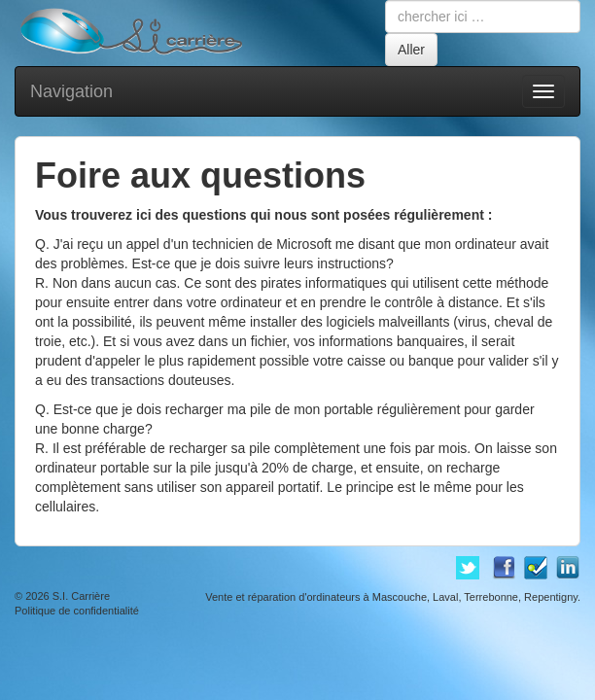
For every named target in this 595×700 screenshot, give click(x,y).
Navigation (71, 91)
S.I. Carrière (81, 596)
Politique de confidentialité (77, 611)
